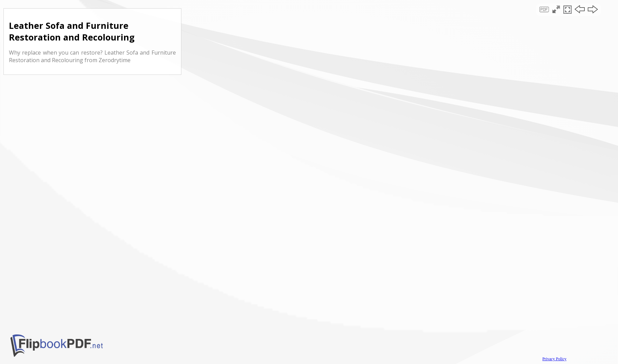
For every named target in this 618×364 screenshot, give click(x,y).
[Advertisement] (309, 60)
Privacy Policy (554, 359)
